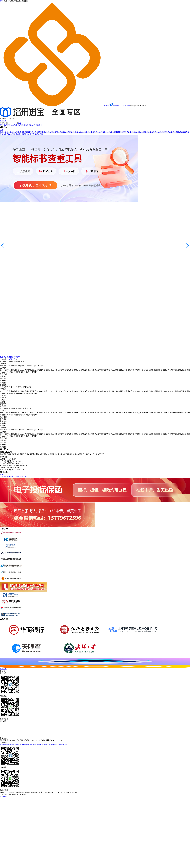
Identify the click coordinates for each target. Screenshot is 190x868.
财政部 (60, 744)
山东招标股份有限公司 (54, 454)
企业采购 (3, 361)
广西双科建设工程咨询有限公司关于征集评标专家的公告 (152, 132)
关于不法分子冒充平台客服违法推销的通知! (16, 132)
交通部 (55, 744)
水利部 (50, 744)
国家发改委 (38, 744)
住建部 (45, 744)
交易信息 (7, 125)
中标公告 (21, 408)
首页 (2, 125)
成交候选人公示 (23, 366)
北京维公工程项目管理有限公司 (11, 454)
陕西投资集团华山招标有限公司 (35, 454)
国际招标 (17, 361)
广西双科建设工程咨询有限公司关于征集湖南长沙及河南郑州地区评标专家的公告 (102, 132)
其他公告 (39, 366)
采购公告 (7, 366)
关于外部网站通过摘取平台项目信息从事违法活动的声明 (52, 132)
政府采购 (10, 361)
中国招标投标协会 (27, 744)
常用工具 (32, 125)
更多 (2, 130)
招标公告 (7, 408)
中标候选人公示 (23, 430)
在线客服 (3, 121)
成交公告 (33, 366)
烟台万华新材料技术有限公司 (74, 454)
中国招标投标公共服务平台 (10, 744)
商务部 (65, 744)
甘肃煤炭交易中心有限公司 (94, 454)
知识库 (26, 125)
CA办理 (20, 125)
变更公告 (14, 366)
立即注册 (12, 359)
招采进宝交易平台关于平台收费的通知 (29, 134)
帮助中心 (39, 125)
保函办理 (14, 125)
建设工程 (24, 361)
